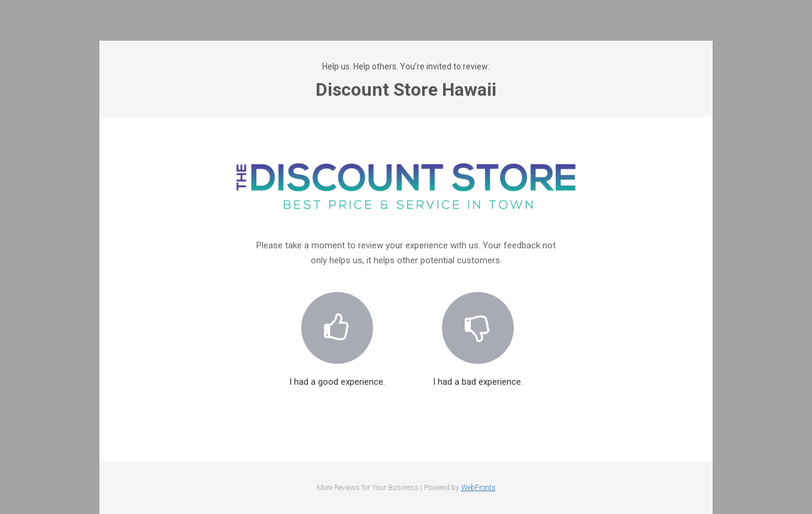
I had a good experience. (337, 332)
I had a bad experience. (478, 332)
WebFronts (478, 488)
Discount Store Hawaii (406, 89)
